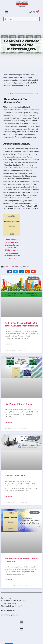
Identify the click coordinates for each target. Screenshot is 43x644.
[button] (6, 12)
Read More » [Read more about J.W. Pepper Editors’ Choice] (9, 422)
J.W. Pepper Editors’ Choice (19, 404)
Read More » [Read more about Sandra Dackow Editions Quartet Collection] (9, 580)
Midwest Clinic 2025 (15, 476)
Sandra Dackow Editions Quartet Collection (21, 560)
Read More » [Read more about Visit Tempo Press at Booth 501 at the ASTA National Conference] (9, 344)
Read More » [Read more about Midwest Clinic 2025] (9, 496)
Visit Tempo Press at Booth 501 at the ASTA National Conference (21, 324)
